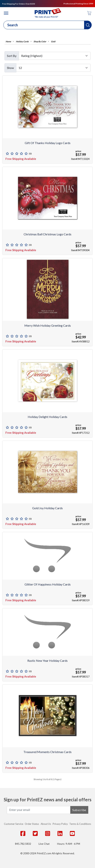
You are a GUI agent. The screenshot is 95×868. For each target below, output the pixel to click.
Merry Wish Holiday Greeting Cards (48, 325)
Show (10, 68)
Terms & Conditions (80, 824)
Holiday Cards (22, 41)
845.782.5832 (23, 844)
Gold (53, 41)
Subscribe (79, 810)
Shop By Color (40, 41)
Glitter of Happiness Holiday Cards (48, 584)
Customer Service (14, 824)
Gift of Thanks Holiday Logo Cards (48, 143)
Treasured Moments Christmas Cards (47, 752)
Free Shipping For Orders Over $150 (19, 4)
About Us (46, 824)
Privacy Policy (60, 824)
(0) (30, 154)
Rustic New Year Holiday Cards (47, 661)
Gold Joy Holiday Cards (47, 508)
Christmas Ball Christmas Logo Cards (47, 234)
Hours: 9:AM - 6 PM (69, 844)
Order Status (32, 824)
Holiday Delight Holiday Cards (47, 417)
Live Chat (44, 844)
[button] (88, 25)
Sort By (12, 56)
